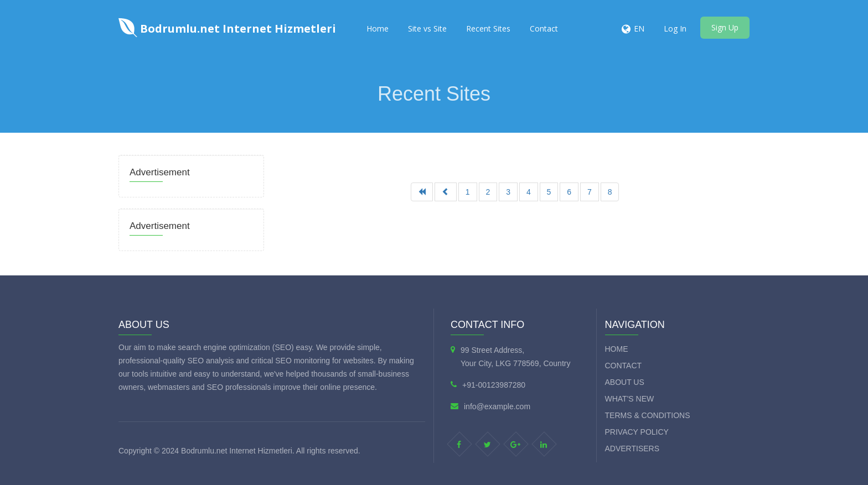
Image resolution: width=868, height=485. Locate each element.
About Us (625, 382)
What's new (630, 399)
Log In (675, 28)
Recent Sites (488, 28)
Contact (544, 28)
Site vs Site (427, 28)
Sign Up (725, 27)
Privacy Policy (637, 432)
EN (639, 28)
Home (378, 28)
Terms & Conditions (648, 415)
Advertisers (632, 449)
